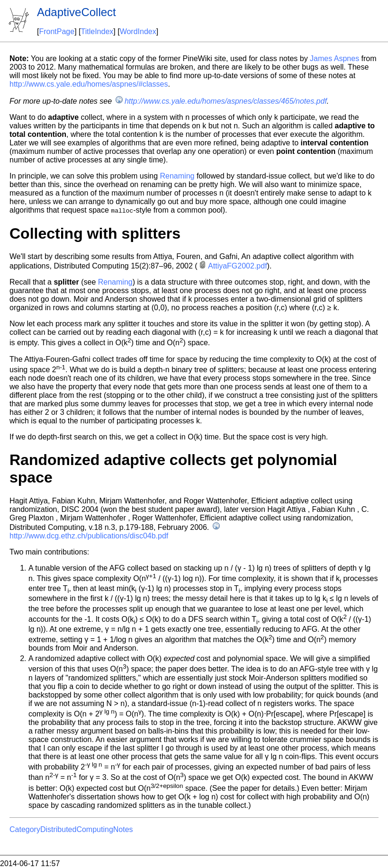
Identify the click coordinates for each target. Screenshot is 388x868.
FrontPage (57, 31)
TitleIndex (97, 31)
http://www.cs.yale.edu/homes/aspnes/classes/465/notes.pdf (226, 101)
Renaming (177, 176)
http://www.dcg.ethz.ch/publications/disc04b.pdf (89, 536)
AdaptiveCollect (77, 12)
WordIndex (138, 31)
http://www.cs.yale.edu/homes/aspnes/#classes (89, 84)
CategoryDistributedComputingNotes (71, 829)
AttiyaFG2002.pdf (238, 266)
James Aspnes (334, 58)
